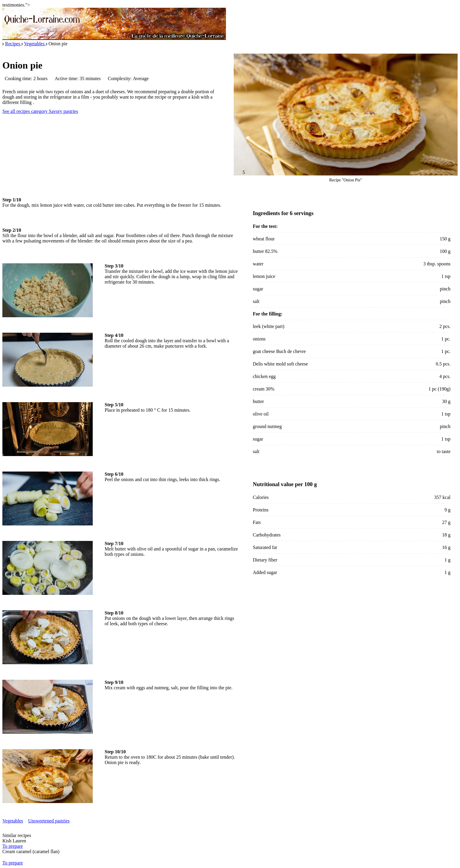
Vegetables (13, 821)
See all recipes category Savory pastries (40, 111)
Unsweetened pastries (49, 821)
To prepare (13, 846)
